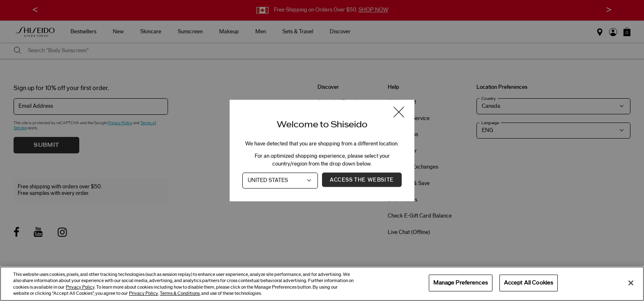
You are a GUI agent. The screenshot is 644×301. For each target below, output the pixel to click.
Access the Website (362, 180)
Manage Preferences (461, 282)
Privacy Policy (80, 287)
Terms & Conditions (180, 293)
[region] (322, 284)
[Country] (280, 181)
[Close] (631, 283)
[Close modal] (399, 113)
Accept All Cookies (529, 282)
